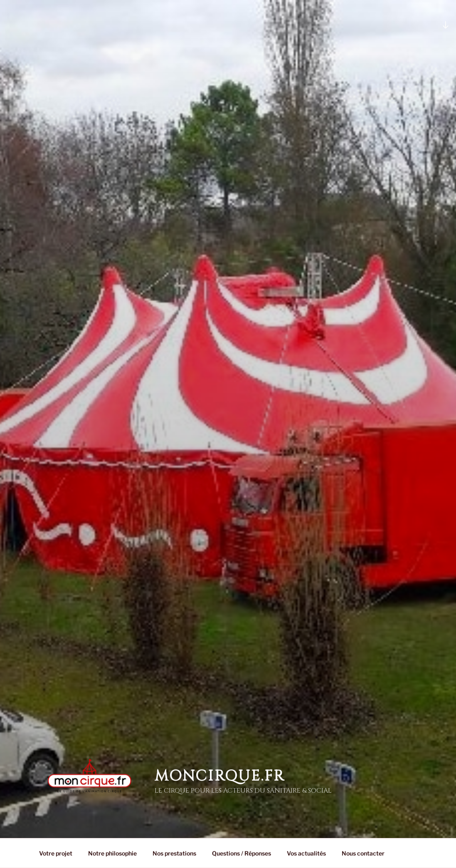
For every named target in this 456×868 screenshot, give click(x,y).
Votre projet (56, 853)
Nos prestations (174, 853)
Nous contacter (363, 853)
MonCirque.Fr (220, 762)
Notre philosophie (112, 853)
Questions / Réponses (242, 853)
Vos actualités (306, 853)
